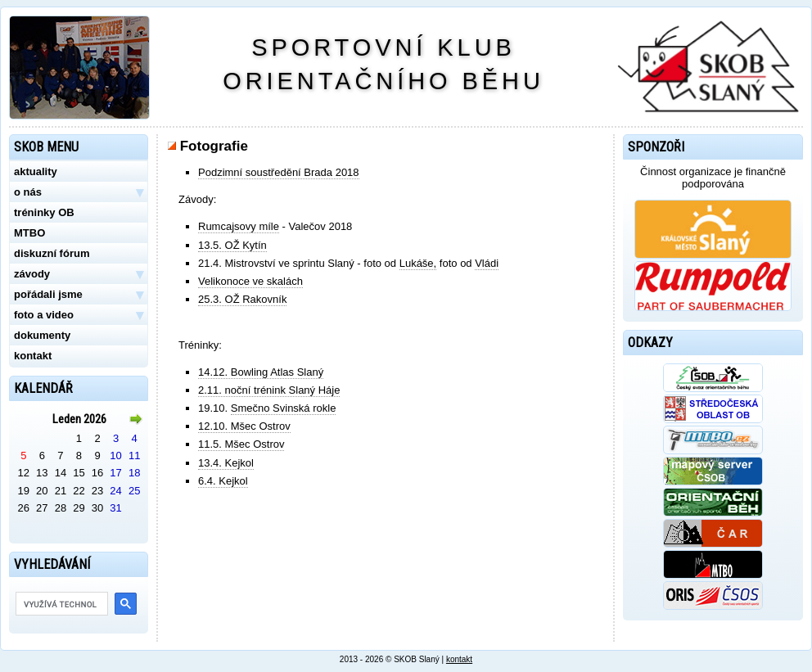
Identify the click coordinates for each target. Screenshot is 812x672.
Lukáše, (418, 263)
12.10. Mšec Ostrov (244, 426)
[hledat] (60, 604)
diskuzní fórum (52, 253)
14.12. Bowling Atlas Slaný (261, 372)
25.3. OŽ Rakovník (242, 299)
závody (79, 274)
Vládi (487, 263)
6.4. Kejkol (223, 481)
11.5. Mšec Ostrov (241, 444)
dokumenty (42, 335)
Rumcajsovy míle (239, 226)
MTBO (29, 233)
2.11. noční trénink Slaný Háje (269, 390)
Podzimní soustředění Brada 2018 (279, 172)
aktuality (36, 171)
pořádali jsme (79, 295)
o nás (79, 192)
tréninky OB (44, 212)
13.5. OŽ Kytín (232, 245)
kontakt (33, 356)
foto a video (79, 315)
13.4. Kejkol (226, 463)
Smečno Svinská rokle (284, 408)
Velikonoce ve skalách (250, 281)
